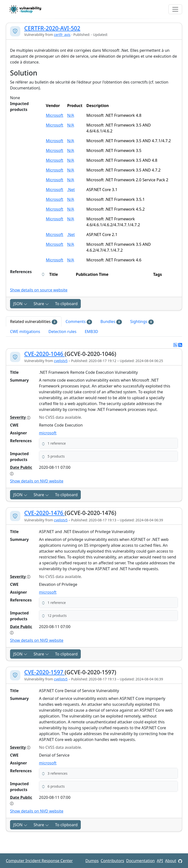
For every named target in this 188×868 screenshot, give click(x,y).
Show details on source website (39, 290)
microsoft (48, 433)
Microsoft (54, 115)
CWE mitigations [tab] (25, 332)
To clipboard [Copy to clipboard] (66, 304)
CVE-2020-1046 (44, 354)
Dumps (92, 861)
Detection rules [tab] (62, 332)
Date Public (21, 470)
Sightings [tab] (142, 322)
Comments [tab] (79, 322)
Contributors (112, 861)
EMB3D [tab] (91, 332)
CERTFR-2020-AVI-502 (52, 28)
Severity (20, 417)
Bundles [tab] (111, 322)
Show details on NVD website (37, 481)
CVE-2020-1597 (44, 672)
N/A (70, 115)
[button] (108, 443)
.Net (71, 190)
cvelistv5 (61, 361)
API (160, 861)
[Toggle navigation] (175, 9)
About (170, 861)
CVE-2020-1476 (44, 513)
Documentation (140, 861)
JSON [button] (20, 304)
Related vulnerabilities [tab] (34, 322)
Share (41, 304)
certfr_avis (62, 35)
